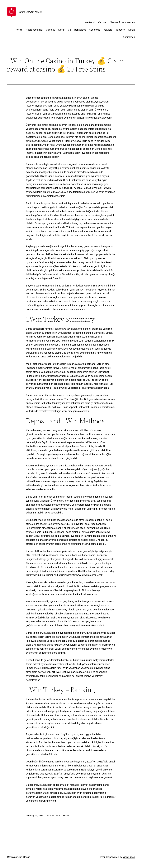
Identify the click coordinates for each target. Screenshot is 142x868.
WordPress (129, 857)
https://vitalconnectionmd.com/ (54, 505)
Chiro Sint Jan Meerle (31, 12)
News (66, 816)
